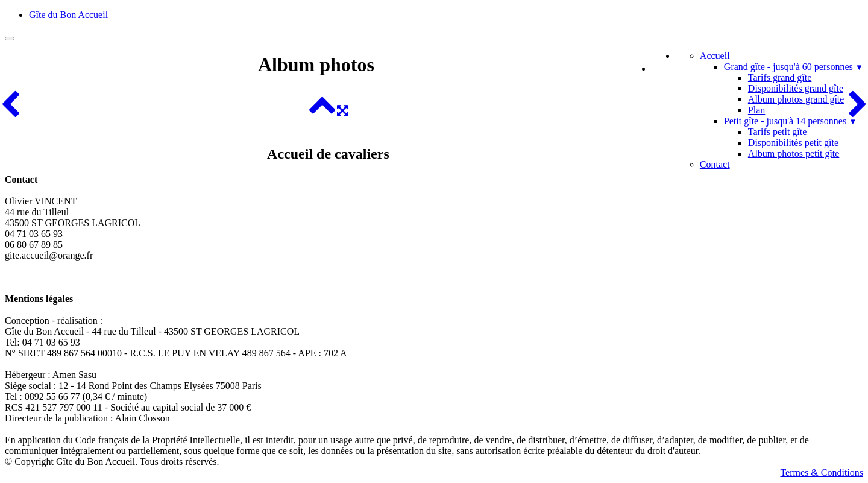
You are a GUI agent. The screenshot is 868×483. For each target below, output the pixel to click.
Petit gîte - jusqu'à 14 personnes (791, 121)
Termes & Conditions (822, 472)
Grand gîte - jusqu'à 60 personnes (794, 67)
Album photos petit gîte (794, 153)
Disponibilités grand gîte (796, 88)
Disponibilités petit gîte (793, 143)
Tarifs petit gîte (778, 132)
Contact (715, 164)
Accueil (715, 56)
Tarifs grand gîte (780, 77)
